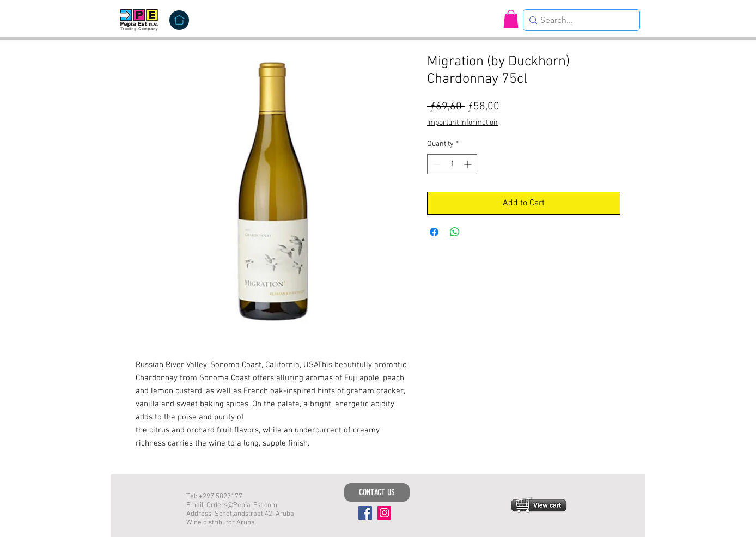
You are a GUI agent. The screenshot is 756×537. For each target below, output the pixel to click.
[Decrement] (435, 164)
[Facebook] (365, 513)
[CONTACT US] (377, 492)
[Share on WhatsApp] (455, 232)
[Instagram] (384, 513)
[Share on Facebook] (434, 232)
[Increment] (469, 164)
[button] (511, 19)
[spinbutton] (452, 164)
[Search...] (578, 20)
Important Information (462, 123)
